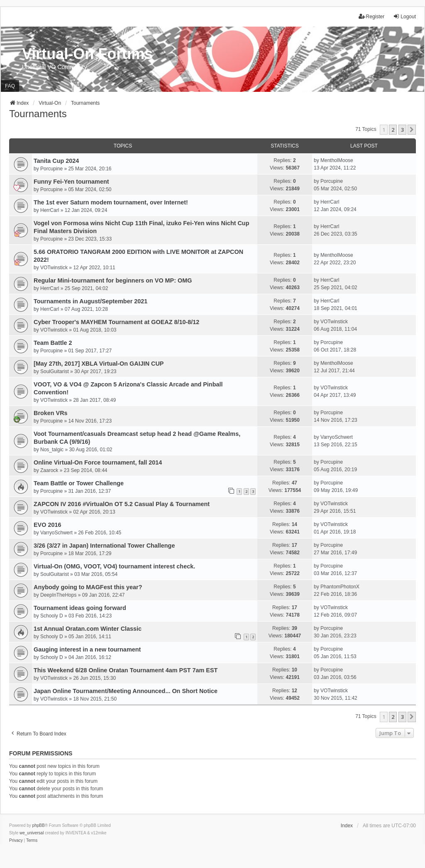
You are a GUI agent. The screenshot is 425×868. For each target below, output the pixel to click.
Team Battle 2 (53, 343)
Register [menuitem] (372, 16)
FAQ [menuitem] (10, 86)
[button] (412, 130)
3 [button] (402, 130)
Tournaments (38, 114)
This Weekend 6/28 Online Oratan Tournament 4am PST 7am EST (126, 670)
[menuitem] (16, 841)
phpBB (39, 825)
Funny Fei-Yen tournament (71, 182)
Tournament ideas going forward (80, 608)
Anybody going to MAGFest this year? (88, 587)
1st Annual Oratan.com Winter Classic (88, 629)
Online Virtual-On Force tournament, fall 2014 (98, 462)
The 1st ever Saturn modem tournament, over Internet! (111, 202)
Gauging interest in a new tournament (87, 649)
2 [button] (393, 130)
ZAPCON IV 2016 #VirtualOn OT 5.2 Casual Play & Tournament (122, 504)
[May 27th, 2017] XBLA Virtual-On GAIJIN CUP (99, 364)
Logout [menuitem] (404, 16)
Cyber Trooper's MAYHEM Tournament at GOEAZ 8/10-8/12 (116, 322)
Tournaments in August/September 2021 (90, 301)
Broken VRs (51, 413)
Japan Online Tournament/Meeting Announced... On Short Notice (126, 691)
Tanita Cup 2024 (56, 161)
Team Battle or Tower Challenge (79, 483)
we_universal (32, 833)
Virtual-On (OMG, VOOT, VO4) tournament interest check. (114, 566)
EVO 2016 (47, 525)
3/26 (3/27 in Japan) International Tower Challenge (104, 546)
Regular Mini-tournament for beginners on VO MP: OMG (113, 280)
